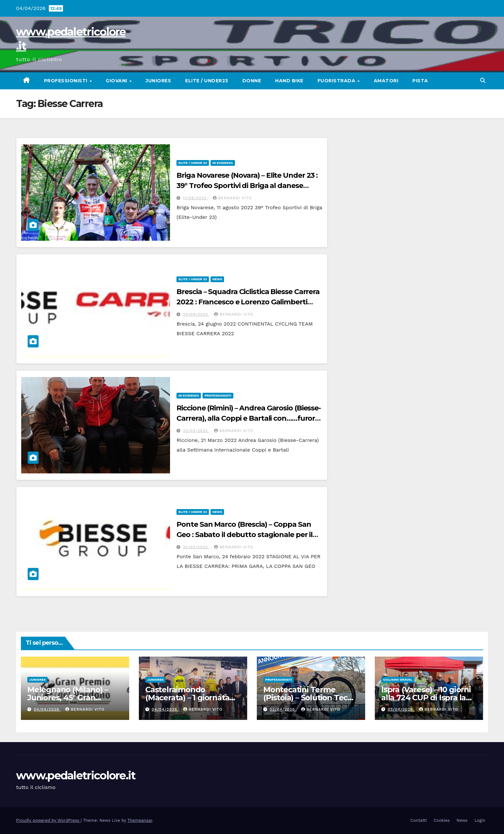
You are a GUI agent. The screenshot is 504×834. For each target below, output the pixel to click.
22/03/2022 (196, 431)
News (217, 279)
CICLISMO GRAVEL (398, 680)
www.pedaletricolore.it (76, 776)
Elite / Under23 (207, 81)
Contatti (419, 820)
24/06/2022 (196, 314)
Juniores (158, 81)
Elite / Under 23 (193, 163)
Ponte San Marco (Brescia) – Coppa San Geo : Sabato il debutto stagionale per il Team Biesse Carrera (244, 535)
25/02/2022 (196, 547)
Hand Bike (289, 81)
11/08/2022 (196, 198)
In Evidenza (223, 163)
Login (480, 820)
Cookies (442, 820)
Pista (420, 81)
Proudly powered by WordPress (48, 820)
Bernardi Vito (232, 198)
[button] (483, 81)
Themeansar (140, 820)
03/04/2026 (283, 709)
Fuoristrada (337, 81)
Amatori (386, 81)
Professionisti (67, 81)
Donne (252, 81)
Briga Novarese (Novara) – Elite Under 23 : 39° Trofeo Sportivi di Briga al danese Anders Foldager (247, 186)
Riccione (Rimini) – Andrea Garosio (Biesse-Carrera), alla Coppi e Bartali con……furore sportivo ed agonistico (249, 418)
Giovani (117, 81)
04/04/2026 (47, 709)
